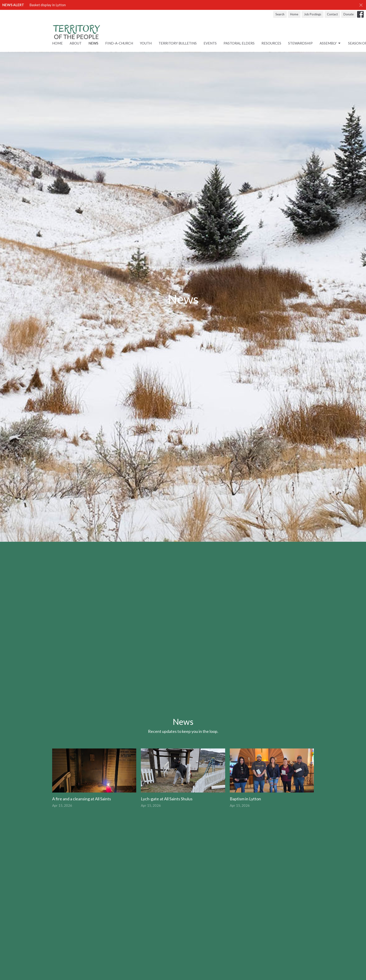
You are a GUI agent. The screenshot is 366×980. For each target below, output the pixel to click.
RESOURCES (271, 43)
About (76, 43)
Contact (332, 14)
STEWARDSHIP (300, 43)
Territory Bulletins (178, 43)
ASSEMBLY (330, 43)
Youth (146, 43)
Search (280, 14)
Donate (349, 14)
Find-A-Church (119, 43)
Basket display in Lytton (48, 5)
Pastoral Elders (239, 43)
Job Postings (313, 14)
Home (294, 14)
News (93, 43)
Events (210, 43)
